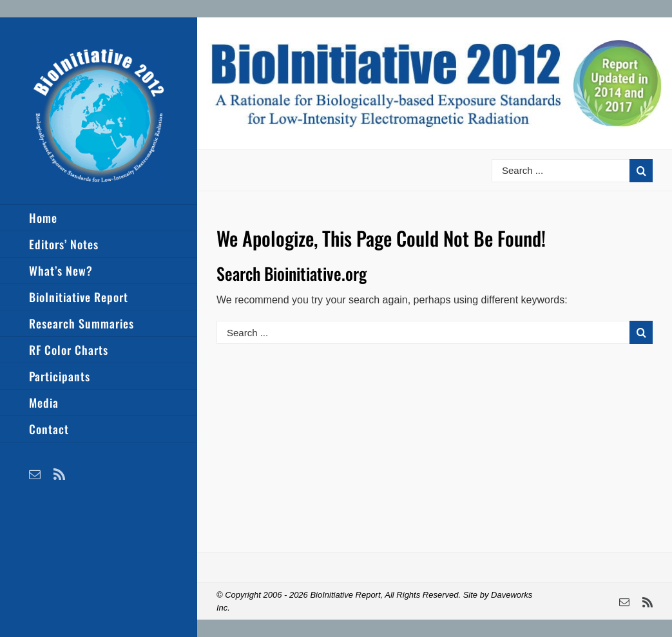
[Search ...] (561, 171)
